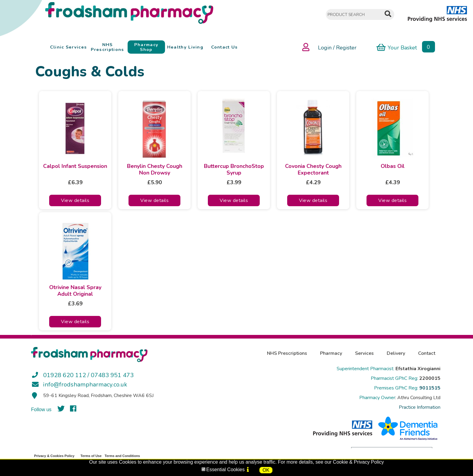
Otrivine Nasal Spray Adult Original (75, 291)
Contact (427, 353)
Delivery (396, 353)
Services (364, 353)
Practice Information (420, 407)
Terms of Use (91, 456)
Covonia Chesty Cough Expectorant (313, 170)
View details (75, 200)
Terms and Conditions (122, 456)
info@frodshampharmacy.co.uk (85, 385)
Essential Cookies (225, 470)
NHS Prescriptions (287, 353)
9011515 (430, 388)
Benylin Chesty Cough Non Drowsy (155, 170)
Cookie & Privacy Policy (359, 462)
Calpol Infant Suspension (75, 166)
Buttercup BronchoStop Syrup (234, 170)
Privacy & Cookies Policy (54, 456)
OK (266, 470)
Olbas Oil (393, 166)
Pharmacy (331, 353)
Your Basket (397, 47)
